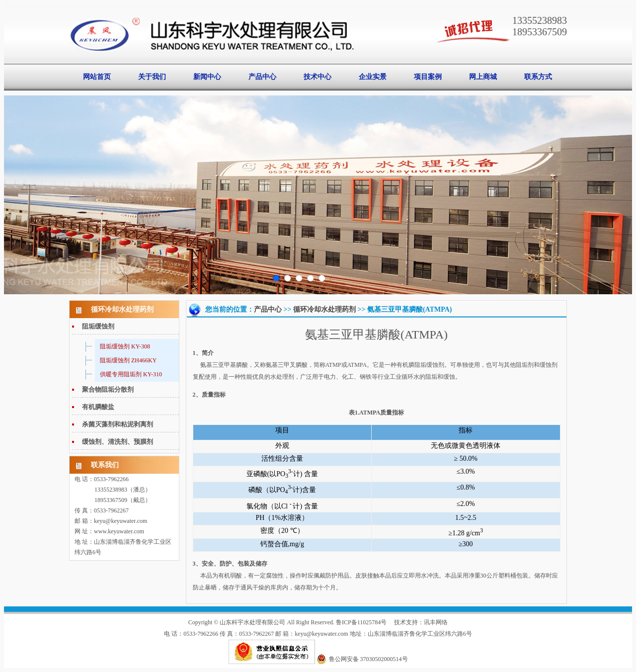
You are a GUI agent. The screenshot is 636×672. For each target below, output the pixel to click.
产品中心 (262, 77)
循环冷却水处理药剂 (324, 309)
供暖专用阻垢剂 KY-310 (131, 374)
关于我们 (152, 77)
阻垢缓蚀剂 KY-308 (125, 346)
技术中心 (318, 77)
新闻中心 (207, 77)
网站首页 (97, 77)
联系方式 (538, 77)
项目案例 (428, 77)
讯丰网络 (436, 622)
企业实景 (373, 77)
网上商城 (483, 77)
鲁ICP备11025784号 (361, 622)
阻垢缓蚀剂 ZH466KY (128, 360)
